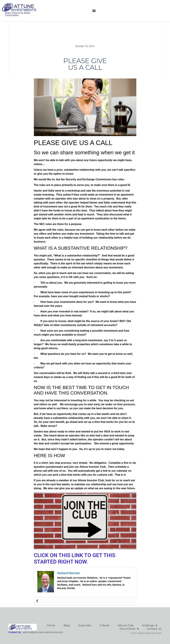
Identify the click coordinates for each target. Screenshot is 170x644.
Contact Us (154, 629)
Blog (67, 625)
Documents (129, 629)
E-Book (105, 625)
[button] (94, 11)
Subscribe (85, 625)
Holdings (150, 625)
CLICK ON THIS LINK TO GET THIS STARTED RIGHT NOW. (75, 558)
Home (51, 625)
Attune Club (126, 625)
